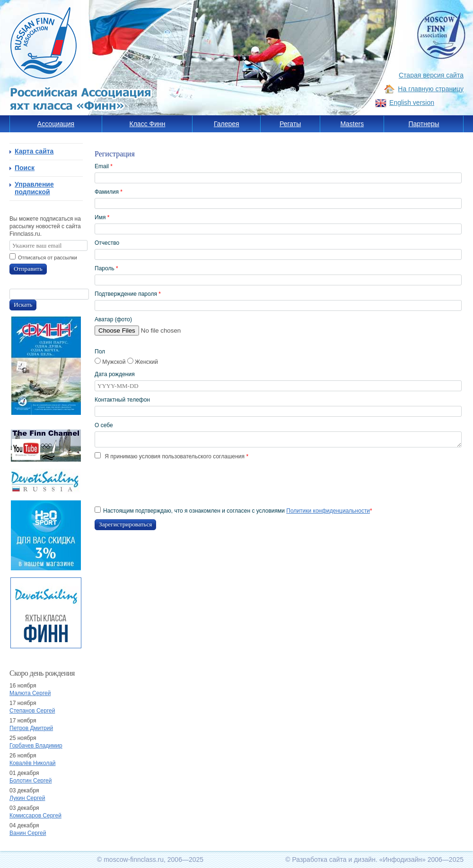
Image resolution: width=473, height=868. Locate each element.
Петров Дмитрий (31, 728)
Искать (23, 305)
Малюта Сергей (30, 693)
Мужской (111, 362)
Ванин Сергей (28, 833)
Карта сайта (34, 151)
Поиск (25, 168)
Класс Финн (148, 124)
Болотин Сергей (31, 781)
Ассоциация (56, 124)
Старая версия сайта (431, 75)
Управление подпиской (34, 188)
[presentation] (166, 483)
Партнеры (424, 124)
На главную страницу (431, 89)
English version (412, 103)
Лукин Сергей (27, 798)
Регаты (290, 124)
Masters (352, 124)
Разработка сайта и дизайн (334, 859)
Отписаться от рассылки (48, 258)
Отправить (28, 269)
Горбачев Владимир (36, 746)
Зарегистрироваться (125, 524)
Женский (143, 362)
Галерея (227, 124)
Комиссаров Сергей (35, 816)
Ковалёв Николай (33, 763)
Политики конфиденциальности (328, 511)
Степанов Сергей (32, 711)
